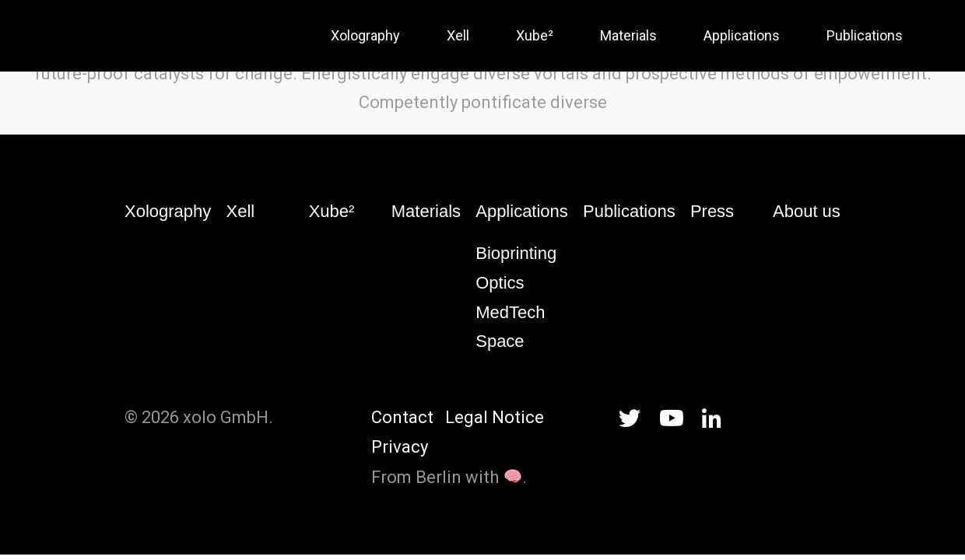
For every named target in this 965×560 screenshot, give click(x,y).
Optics (500, 283)
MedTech (510, 312)
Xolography (168, 211)
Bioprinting (516, 253)
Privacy (400, 447)
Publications (629, 211)
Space (500, 341)
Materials (426, 211)
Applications (522, 211)
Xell (241, 211)
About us (807, 211)
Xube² (332, 211)
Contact (402, 417)
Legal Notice (495, 417)
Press (712, 211)
